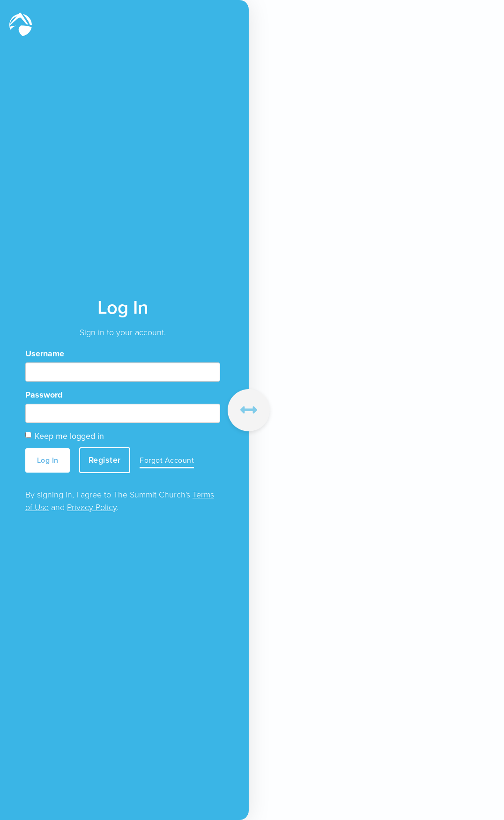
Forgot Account (167, 460)
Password (44, 395)
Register (105, 460)
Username (45, 354)
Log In (48, 460)
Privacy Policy (92, 507)
